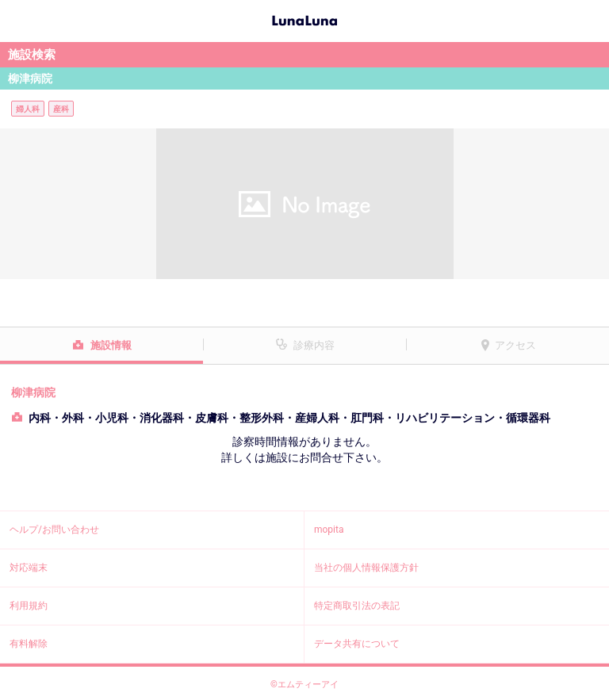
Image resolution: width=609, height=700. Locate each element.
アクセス (515, 345)
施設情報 (111, 345)
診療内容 (314, 345)
